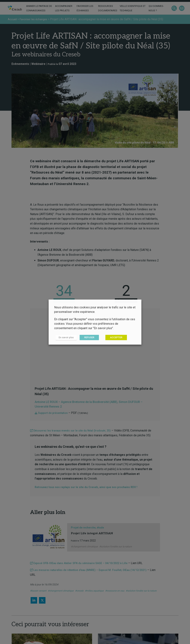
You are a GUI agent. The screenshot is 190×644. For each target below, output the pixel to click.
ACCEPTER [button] (113, 338)
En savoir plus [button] (65, 338)
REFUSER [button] (86, 338)
